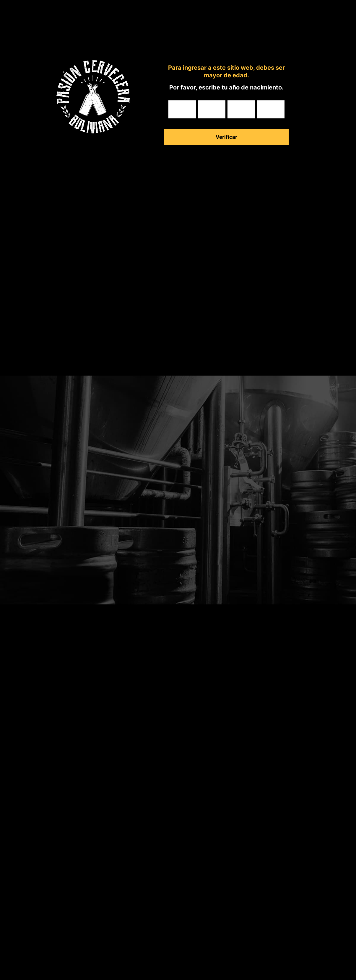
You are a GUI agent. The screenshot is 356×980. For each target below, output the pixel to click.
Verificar (226, 137)
